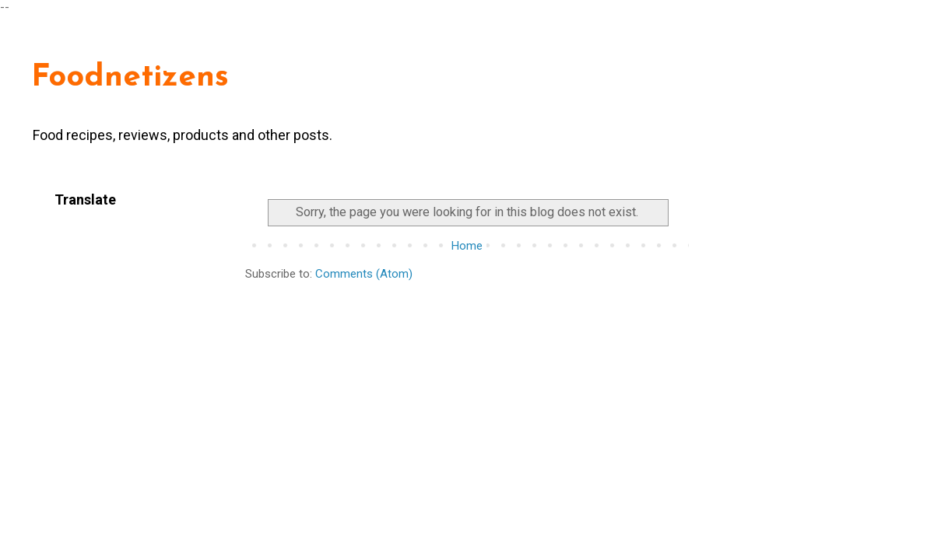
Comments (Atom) (364, 274)
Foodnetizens (130, 78)
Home (467, 246)
